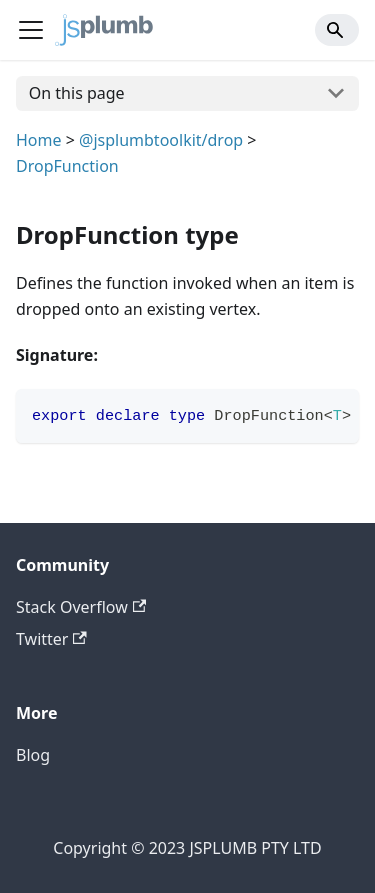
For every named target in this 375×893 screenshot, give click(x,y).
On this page (77, 93)
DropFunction (67, 166)
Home (39, 140)
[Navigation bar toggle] (31, 30)
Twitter (51, 639)
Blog (33, 755)
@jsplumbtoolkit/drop (161, 140)
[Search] (337, 30)
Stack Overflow (81, 607)
